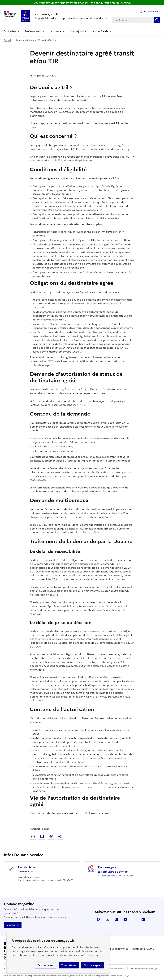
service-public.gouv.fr (114, 949)
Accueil (7, 40)
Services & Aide (100, 31)
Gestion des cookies (116, 969)
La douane (55, 31)
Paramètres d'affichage (146, 969)
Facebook (98, 919)
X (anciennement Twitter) (107, 919)
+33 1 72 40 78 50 (65, 880)
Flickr (134, 919)
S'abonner (13, 925)
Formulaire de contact (113, 872)
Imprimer (33, 836)
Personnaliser (46, 965)
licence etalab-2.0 (118, 976)
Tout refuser (69, 965)
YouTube (125, 919)
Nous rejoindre (78, 31)
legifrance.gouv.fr (142, 949)
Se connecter (151, 11)
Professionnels (33, 31)
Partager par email (42, 836)
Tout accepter (93, 965)
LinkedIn (116, 919)
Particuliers (10, 31)
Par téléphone (27, 867)
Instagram (143, 919)
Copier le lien (51, 836)
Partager (60, 836)
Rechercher (157, 20)
